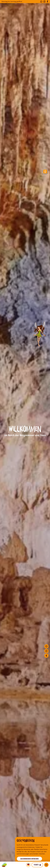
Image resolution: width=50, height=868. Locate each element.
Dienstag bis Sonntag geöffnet (12, 1)
